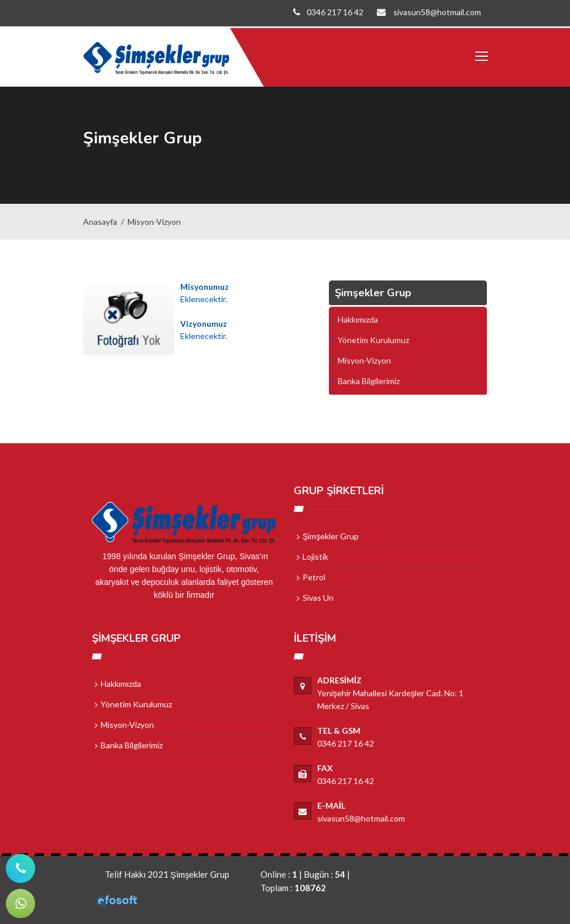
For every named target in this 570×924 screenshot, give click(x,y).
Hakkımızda (358, 319)
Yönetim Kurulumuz (373, 340)
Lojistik (315, 557)
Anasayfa (100, 222)
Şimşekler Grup (331, 536)
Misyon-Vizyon (154, 222)
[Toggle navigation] (481, 57)
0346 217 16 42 (325, 12)
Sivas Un (318, 598)
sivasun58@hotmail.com (426, 12)
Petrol (314, 577)
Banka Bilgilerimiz (369, 381)
